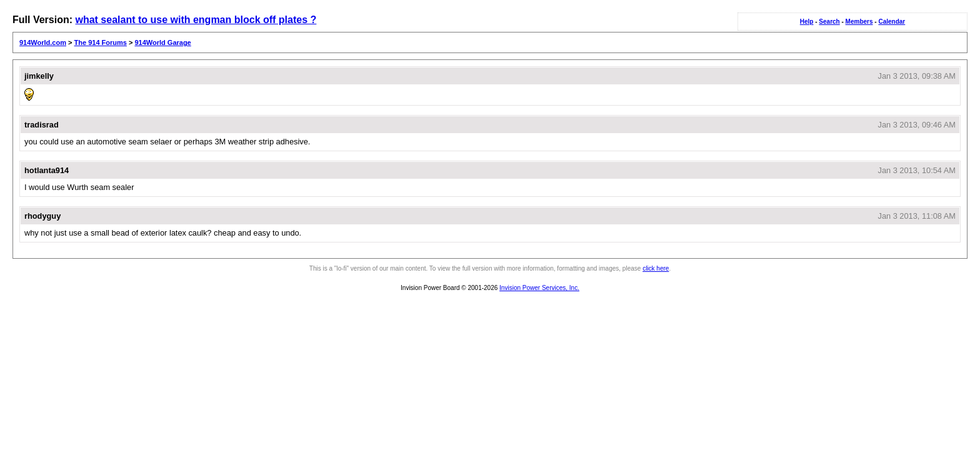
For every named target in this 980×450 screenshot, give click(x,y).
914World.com (43, 42)
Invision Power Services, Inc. (539, 288)
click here (656, 268)
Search (829, 22)
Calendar (892, 22)
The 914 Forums (101, 42)
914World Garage (162, 42)
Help (807, 22)
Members (859, 22)
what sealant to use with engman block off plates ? (196, 20)
